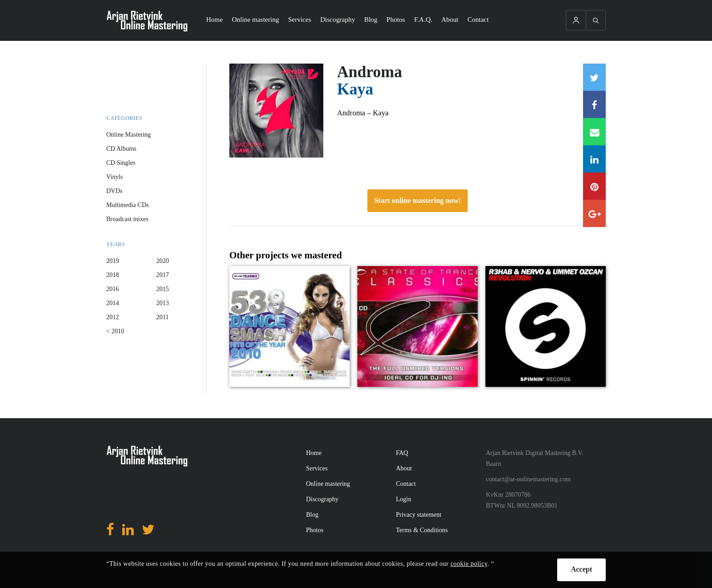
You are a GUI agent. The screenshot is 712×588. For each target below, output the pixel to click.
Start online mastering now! (418, 200)
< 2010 (115, 331)
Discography (338, 20)
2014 (113, 303)
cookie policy (469, 564)
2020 (163, 261)
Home (215, 20)
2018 (113, 275)
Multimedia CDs (128, 205)
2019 (113, 261)
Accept (581, 569)
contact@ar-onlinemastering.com (528, 479)
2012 (113, 317)
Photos (396, 20)
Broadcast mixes (127, 219)
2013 (163, 303)
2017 (163, 275)
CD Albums (121, 149)
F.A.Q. (423, 20)
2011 (162, 317)
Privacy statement (419, 515)
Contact (478, 20)
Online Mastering (129, 135)
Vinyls (115, 177)
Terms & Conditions (422, 530)
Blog (371, 20)
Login (403, 499)
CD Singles (121, 163)
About (450, 20)
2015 (163, 289)
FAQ (402, 453)
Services (299, 20)
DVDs (114, 191)
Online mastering (256, 20)
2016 (113, 289)
